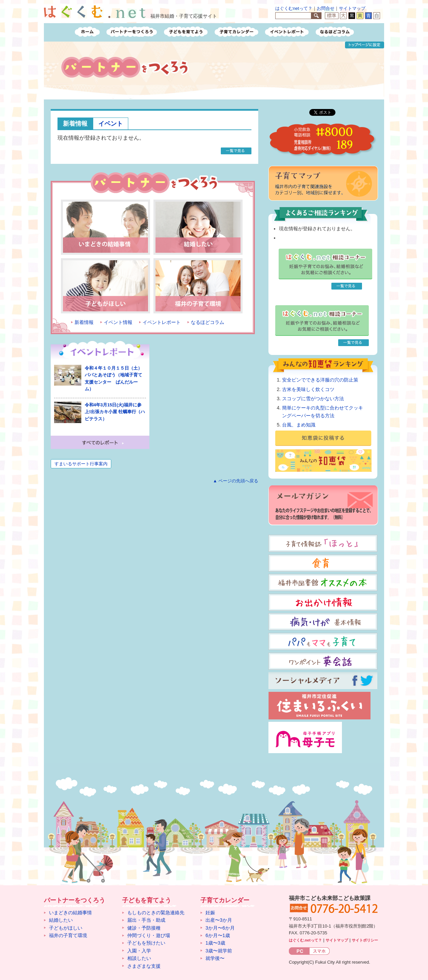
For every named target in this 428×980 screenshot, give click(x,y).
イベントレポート (162, 322)
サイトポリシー (365, 940)
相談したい (139, 958)
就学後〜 (215, 958)
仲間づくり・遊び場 (149, 935)
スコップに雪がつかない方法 (313, 399)
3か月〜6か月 (220, 928)
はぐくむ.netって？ (305, 940)
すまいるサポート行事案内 (81, 464)
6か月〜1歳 (218, 935)
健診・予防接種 (144, 928)
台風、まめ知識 (299, 425)
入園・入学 (139, 951)
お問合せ (326, 8)
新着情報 (75, 124)
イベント (111, 124)
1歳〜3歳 (215, 943)
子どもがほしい (66, 928)
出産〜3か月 (219, 920)
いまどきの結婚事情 (70, 913)
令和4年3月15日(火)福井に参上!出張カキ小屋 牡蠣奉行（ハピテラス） (115, 412)
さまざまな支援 (144, 966)
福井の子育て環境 (68, 935)
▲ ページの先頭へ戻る (236, 481)
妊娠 (210, 913)
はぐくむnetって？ (294, 8)
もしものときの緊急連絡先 (156, 913)
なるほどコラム (208, 322)
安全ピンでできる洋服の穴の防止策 (320, 380)
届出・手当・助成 (146, 920)
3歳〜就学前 (219, 951)
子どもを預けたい (146, 943)
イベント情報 (118, 322)
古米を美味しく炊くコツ (308, 389)
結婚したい (61, 920)
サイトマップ (352, 8)
